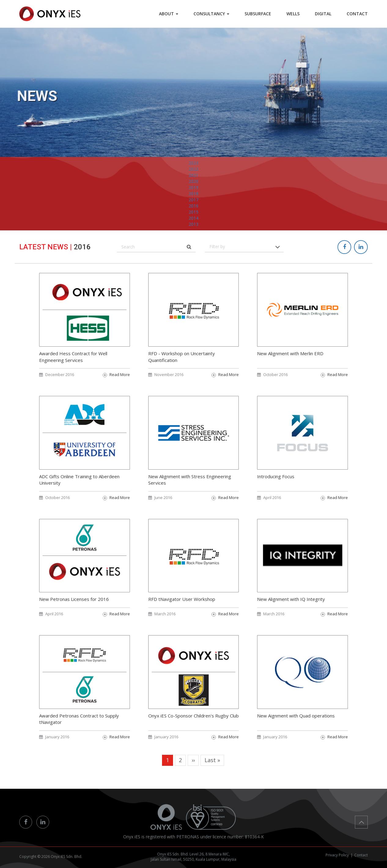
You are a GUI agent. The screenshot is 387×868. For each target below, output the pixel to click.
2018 (193, 206)
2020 (193, 194)
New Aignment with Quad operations (296, 726)
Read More (120, 386)
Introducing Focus (276, 487)
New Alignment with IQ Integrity (291, 610)
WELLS (293, 14)
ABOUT (169, 14)
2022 (193, 182)
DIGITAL (323, 14)
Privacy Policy (337, 855)
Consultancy (211, 14)
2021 (193, 188)
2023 (193, 176)
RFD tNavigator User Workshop (182, 610)
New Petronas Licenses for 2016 (74, 610)
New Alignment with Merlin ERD (290, 364)
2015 (193, 225)
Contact (361, 855)
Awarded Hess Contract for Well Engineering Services (73, 368)
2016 (193, 219)
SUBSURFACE (258, 14)
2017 (193, 212)
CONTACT (357, 14)
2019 (193, 200)
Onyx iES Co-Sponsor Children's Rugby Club (193, 726)
